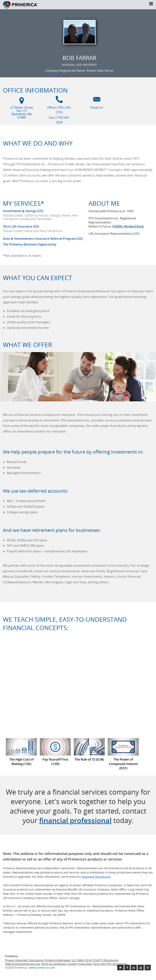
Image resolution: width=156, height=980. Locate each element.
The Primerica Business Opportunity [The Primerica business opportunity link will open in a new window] (30, 244)
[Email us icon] (97, 101)
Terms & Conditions (54, 964)
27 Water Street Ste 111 (22, 112)
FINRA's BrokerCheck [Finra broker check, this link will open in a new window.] (128, 226)
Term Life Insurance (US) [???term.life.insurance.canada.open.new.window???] (21, 226)
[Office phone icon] (59, 101)
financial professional (75, 820)
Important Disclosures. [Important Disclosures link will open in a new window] (96, 877)
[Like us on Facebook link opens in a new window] (127, 968)
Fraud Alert (85, 964)
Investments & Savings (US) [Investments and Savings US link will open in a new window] (23, 211)
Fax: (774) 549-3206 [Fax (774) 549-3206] (59, 120)
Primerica (26, 5)
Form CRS (99, 964)
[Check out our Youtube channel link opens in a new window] (141, 968)
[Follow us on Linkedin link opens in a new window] (134, 968)
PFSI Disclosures (117, 964)
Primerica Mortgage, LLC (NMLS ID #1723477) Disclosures (82, 960)
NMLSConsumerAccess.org (23, 964)
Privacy (10, 960)
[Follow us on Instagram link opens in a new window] (148, 968)
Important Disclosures (29, 960)
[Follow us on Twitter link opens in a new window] (120, 968)
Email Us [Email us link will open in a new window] (97, 107)
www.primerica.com (42, 968)
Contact (72, 964)
